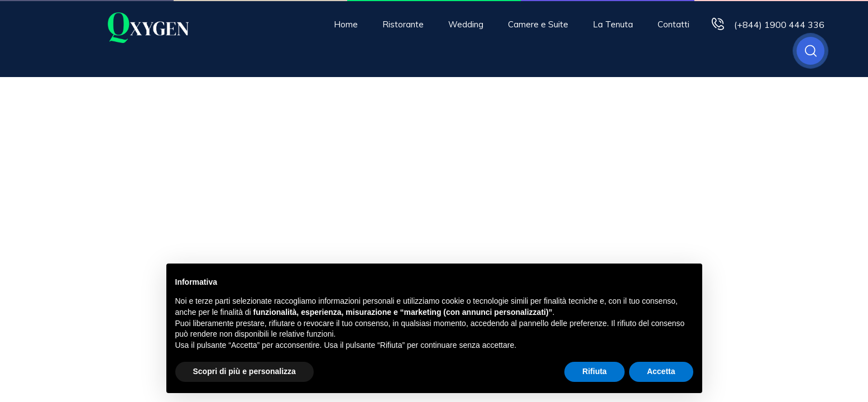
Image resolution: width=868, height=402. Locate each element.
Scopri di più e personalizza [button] (244, 371)
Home (346, 24)
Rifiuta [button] (594, 371)
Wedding (466, 24)
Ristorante (403, 24)
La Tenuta (613, 24)
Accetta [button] (661, 371)
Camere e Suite (538, 24)
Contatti (673, 24)
